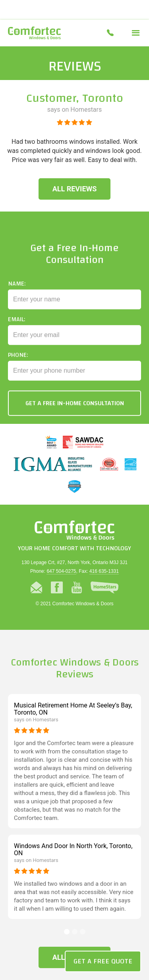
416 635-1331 (104, 571)
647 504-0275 (61, 571)
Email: (16, 327)
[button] (136, 33)
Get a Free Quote (103, 961)
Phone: (18, 363)
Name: (17, 292)
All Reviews (75, 189)
